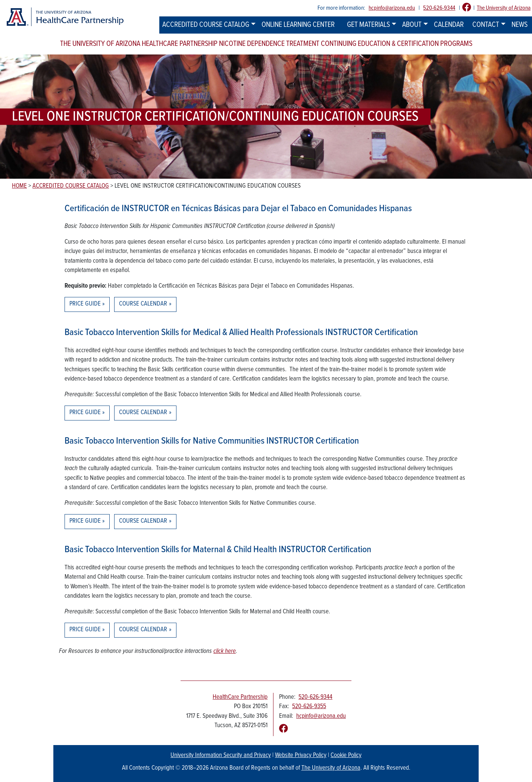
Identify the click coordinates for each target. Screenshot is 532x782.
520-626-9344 (439, 8)
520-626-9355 (309, 707)
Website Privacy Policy (301, 756)
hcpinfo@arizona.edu (392, 8)
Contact (486, 25)
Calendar (449, 25)
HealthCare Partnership (240, 697)
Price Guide (85, 304)
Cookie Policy (346, 756)
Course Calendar (143, 304)
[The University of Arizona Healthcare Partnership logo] (65, 17)
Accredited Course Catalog (206, 25)
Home (19, 186)
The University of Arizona (504, 8)
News (520, 25)
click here (225, 651)
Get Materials (368, 25)
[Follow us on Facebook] (467, 8)
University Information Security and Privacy (221, 756)
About (412, 25)
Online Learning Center (298, 25)
